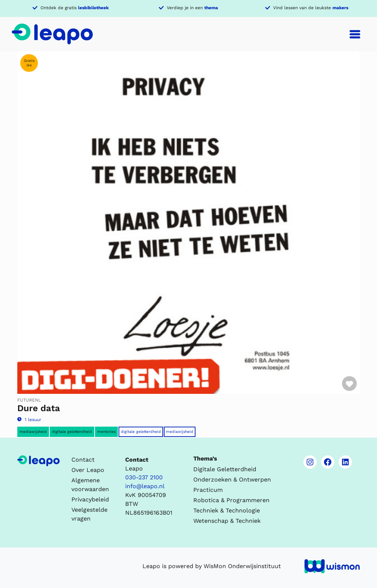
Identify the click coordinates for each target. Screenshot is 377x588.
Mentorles (106, 432)
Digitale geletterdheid (72, 432)
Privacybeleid (90, 499)
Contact (83, 460)
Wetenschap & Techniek (227, 521)
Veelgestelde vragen (89, 514)
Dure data (39, 408)
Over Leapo (88, 470)
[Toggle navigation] (355, 34)
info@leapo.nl (145, 486)
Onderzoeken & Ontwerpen (232, 479)
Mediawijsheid (33, 432)
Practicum (208, 490)
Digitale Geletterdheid (141, 432)
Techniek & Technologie (227, 510)
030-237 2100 (144, 477)
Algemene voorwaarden (90, 485)
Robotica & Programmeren (231, 500)
